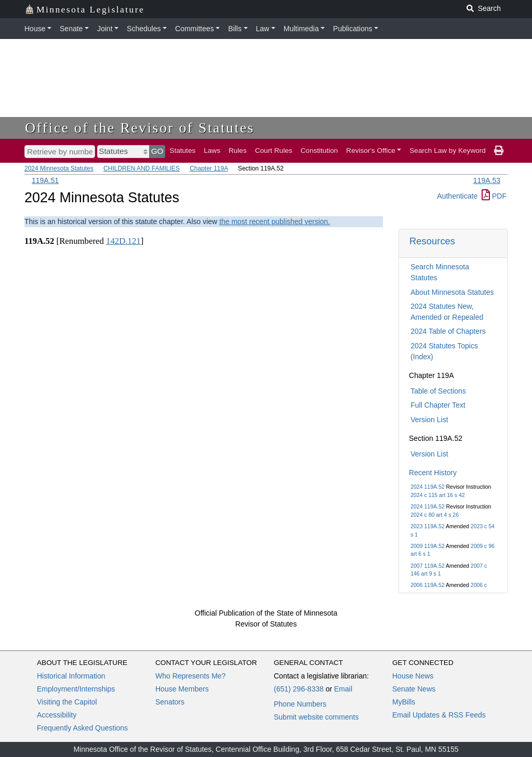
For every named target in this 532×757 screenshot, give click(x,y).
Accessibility (57, 715)
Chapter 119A (209, 168)
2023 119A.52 (427, 526)
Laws (212, 151)
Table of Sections (438, 391)
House (35, 29)
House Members (182, 689)
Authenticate (457, 196)
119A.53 (487, 180)
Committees (195, 29)
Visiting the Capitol (67, 702)
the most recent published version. (275, 221)
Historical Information (71, 676)
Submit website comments (316, 717)
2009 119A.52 (427, 546)
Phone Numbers (300, 704)
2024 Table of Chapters (448, 331)
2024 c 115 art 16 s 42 (438, 495)
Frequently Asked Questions (82, 728)
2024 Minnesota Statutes (59, 168)
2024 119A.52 (427, 487)
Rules (238, 151)
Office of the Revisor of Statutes (140, 128)
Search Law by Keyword (448, 151)
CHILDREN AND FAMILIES (142, 168)
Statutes (182, 151)
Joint (105, 29)
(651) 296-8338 (299, 689)
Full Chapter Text (438, 405)
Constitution (320, 151)
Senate (71, 29)
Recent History (433, 473)
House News (413, 676)
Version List (429, 420)
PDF (494, 196)
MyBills (404, 702)
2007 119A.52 (427, 566)
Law (263, 29)
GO (157, 151)
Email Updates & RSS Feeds (439, 715)
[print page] (499, 151)
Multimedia (301, 29)
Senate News (414, 689)
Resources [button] (432, 241)
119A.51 (45, 180)
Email (343, 689)
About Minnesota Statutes (452, 292)
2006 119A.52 (427, 585)
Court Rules (274, 151)
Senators (170, 702)
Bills (235, 29)
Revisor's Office (371, 151)
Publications (353, 29)
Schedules (144, 29)
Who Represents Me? (190, 676)
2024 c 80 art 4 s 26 (435, 515)
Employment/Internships (76, 689)
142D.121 (123, 241)
